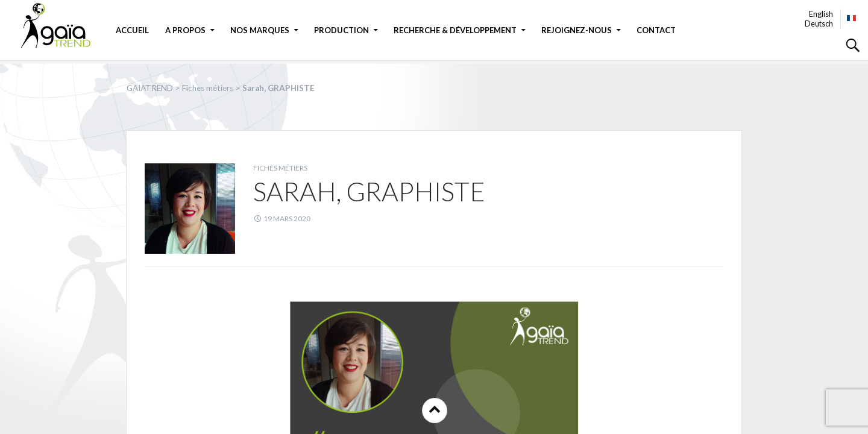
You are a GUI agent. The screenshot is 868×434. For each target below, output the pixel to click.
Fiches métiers (280, 168)
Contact (656, 30)
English (821, 14)
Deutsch (819, 24)
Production (341, 30)
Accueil (132, 30)
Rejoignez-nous (577, 30)
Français (852, 18)
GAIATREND (63, 26)
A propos (185, 30)
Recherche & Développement (455, 30)
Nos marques (260, 30)
